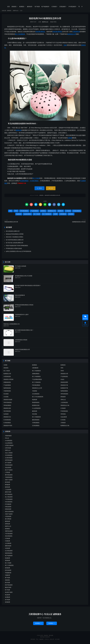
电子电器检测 (45, 7)
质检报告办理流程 (8, 380)
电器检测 (19, 214)
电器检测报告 (24, 181)
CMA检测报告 (7, 406)
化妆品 (62, 380)
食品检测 (7, 595)
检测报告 (22, 7)
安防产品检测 (9, 480)
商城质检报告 (36, 403)
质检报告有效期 (8, 400)
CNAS (54, 32)
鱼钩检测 (7, 602)
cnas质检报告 (9, 443)
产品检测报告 (34, 211)
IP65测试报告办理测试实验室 (14, 249)
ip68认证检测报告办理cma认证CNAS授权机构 (19, 252)
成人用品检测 (9, 497)
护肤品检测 (8, 507)
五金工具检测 (9, 453)
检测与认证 (16, 11)
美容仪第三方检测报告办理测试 (15, 237)
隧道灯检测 (8, 588)
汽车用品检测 (9, 534)
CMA (65, 45)
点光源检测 (8, 544)
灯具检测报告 (34, 181)
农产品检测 (8, 463)
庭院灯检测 (8, 492)
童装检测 (7, 561)
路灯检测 (7, 583)
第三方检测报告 (36, 377)
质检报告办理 (64, 374)
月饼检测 (63, 423)
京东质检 (6, 397)
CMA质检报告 (64, 394)
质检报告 (45, 3)
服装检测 (29, 7)
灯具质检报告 (7, 420)
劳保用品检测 (9, 465)
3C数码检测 (8, 436)
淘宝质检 (35, 414)
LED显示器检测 (9, 446)
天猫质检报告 (7, 391)
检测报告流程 (36, 406)
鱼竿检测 (7, 600)
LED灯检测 (8, 448)
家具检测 (7, 483)
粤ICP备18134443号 (45, 637)
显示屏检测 (8, 519)
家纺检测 (7, 487)
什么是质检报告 (36, 409)
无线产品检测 (9, 514)
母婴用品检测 (9, 532)
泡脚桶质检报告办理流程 (79, 222)
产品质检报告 (64, 377)
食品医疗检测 (9, 593)
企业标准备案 (9, 458)
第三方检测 (36, 179)
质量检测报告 (36, 374)
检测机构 (19, 131)
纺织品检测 (8, 571)
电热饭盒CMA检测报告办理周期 (15, 234)
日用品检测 (62, 7)
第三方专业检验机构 (38, 397)
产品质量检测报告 (37, 380)
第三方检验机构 (36, 417)
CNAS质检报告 (8, 403)
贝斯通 (70, 138)
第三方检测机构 (20, 35)
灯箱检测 (7, 541)
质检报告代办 (7, 417)
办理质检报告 (7, 377)
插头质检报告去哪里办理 (13, 232)
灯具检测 (54, 7)
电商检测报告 (64, 391)
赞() (40, 189)
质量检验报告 (7, 383)
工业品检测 (8, 490)
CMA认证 (63, 400)
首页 (9, 7)
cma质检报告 (9, 441)
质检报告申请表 (8, 426)
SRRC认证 (8, 451)
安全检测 (6, 394)
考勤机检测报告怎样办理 (11, 222)
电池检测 (7, 558)
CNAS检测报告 (40, 32)
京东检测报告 (36, 426)
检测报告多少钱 (65, 426)
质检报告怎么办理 (37, 388)
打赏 (51, 189)
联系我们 (38, 624)
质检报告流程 (7, 409)
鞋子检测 (37, 7)
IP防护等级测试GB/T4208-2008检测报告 (17, 246)
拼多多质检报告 (9, 512)
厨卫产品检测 (9, 470)
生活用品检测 (9, 551)
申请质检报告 (64, 411)
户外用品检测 (72, 7)
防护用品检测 (9, 585)
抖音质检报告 (9, 502)
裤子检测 (7, 578)
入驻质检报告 (64, 403)
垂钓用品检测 (9, 475)
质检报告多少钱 (65, 406)
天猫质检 (35, 391)
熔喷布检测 (8, 546)
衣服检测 (7, 576)
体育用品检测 (9, 461)
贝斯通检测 (76, 32)
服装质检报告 (36, 420)
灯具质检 (63, 420)
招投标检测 (8, 510)
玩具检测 (6, 414)
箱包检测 (7, 568)
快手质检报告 (9, 495)
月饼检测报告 (36, 423)
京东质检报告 (36, 394)
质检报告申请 (64, 385)
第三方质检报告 (36, 383)
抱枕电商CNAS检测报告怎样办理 (45, 19)
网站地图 (51, 636)
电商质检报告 (7, 388)
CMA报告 (63, 414)
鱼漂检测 (7, 598)
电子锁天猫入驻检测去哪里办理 (15, 243)
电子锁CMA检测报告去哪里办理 (15, 240)
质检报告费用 (64, 383)
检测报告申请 (64, 388)
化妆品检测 (64, 417)
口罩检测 (7, 473)
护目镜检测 (8, 505)
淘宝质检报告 (7, 411)
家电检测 (63, 397)
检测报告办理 (72, 35)
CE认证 (7, 439)
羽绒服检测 (8, 573)
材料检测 (7, 524)
